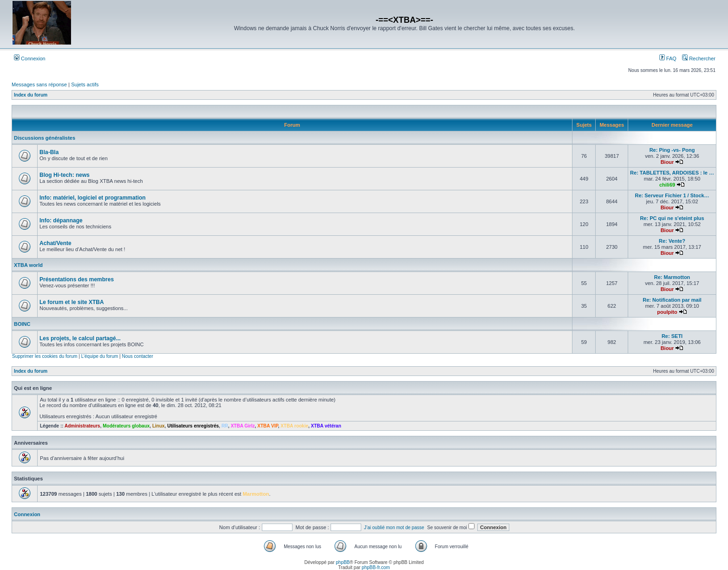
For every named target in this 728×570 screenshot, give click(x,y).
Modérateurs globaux (126, 426)
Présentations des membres (77, 279)
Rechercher (699, 58)
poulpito (667, 312)
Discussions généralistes (45, 138)
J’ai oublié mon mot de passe (394, 528)
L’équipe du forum (100, 356)
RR (225, 426)
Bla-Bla (49, 152)
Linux (159, 426)
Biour (667, 162)
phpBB (343, 562)
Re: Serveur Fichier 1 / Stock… (672, 195)
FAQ (668, 58)
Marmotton (256, 494)
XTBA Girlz (243, 426)
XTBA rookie (294, 426)
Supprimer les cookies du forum (45, 356)
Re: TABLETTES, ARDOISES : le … (672, 173)
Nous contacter (137, 356)
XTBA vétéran (326, 426)
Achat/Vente (55, 243)
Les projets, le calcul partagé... (80, 338)
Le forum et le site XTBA (72, 302)
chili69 (667, 185)
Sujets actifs (85, 84)
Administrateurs (82, 426)
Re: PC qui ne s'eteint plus (672, 218)
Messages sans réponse (39, 84)
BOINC (22, 324)
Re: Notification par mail (672, 300)
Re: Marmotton (672, 277)
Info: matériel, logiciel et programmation (93, 198)
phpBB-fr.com (376, 567)
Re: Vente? (672, 241)
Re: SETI (672, 336)
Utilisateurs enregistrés (193, 426)
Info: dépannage (61, 220)
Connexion (30, 58)
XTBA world (28, 265)
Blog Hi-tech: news (65, 175)
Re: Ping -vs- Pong (672, 150)
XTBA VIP (267, 426)
